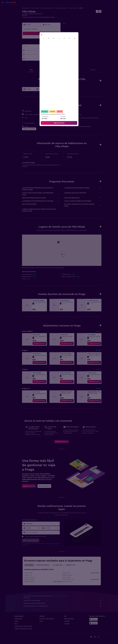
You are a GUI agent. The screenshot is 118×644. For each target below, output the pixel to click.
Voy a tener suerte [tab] (58, 565)
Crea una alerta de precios (89, 432)
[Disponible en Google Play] (93, 619)
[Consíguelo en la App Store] (93, 623)
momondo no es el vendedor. (63, 600)
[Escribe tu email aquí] (42, 532)
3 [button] (34, 43)
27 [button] (45, 54)
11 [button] (38, 47)
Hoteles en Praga (72, 8)
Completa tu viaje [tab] (70, 565)
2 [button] (56, 39)
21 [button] (49, 51)
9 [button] (56, 43)
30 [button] (56, 54)
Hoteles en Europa (35, 8)
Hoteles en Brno (66, 573)
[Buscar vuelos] (3, 7)
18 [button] (38, 51)
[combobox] (42, 524)
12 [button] (42, 47)
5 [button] (42, 43)
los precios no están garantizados (59, 596)
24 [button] (34, 54)
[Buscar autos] (3, 14)
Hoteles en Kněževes (29, 579)
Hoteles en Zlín (28, 575)
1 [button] (53, 39)
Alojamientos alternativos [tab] (43, 565)
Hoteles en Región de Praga (61, 8)
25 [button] (38, 54)
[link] (39, 343)
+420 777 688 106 (27, 19)
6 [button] (45, 43)
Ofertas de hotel (26, 8)
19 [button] (42, 51)
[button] (3, 2)
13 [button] (45, 47)
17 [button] (34, 51)
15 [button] (53, 47)
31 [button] (34, 58)
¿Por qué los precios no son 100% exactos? (63, 606)
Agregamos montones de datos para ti (63, 603)
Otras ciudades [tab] (29, 565)
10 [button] (34, 47)
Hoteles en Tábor (66, 577)
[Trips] (3, 18)
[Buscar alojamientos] (3, 10)
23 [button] (56, 51)
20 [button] (45, 51)
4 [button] (38, 43)
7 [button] (49, 43)
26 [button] (41, 54)
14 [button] (49, 47)
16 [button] (56, 47)
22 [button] (53, 51)
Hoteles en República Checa (47, 8)
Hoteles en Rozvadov (67, 575)
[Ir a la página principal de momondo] (11, 2)
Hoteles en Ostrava (67, 582)
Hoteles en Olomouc (29, 582)
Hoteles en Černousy (29, 577)
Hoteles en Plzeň (28, 573)
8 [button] (53, 43)
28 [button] (49, 54)
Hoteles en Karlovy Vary (68, 579)
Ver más (98, 331)
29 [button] (53, 54)
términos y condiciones (47, 544)
